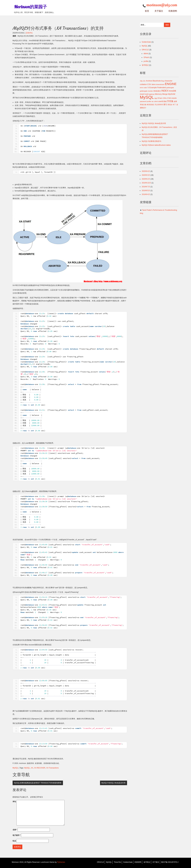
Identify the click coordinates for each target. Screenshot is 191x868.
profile (146, 61)
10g (141, 81)
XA (32, 768)
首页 (147, 11)
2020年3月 (146, 175)
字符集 (170, 101)
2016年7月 (146, 187)
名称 (15, 830)
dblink (146, 54)
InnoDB (173, 91)
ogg (156, 98)
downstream (160, 84)
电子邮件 (17, 835)
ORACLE (145, 50)
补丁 (174, 105)
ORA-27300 (167, 98)
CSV (149, 84)
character (168, 81)
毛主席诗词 (159, 105)
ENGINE (171, 84)
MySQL (15, 768)
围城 (165, 101)
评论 (14, 802)
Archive (149, 81)
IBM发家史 (157, 91)
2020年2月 (146, 179)
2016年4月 (146, 194)
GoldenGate (146, 42)
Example (153, 87)
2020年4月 (146, 171)
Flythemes (61, 862)
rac (153, 101)
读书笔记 (145, 65)
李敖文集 (143, 105)
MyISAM (172, 94)
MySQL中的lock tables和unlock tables (156, 145)
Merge (165, 94)
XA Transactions (52, 768)
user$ (160, 101)
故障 (175, 101)
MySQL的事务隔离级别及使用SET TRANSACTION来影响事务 (38, 783)
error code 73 (144, 88)
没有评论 (29, 33)
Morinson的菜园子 (30, 7)
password (143, 101)
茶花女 (170, 105)
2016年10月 (146, 183)
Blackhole (157, 81)
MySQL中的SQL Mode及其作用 (114, 783)
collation (143, 84)
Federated (162, 87)
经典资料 (173, 11)
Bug (163, 81)
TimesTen (117, 862)
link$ (147, 94)
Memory (158, 94)
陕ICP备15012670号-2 (170, 862)
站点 (14, 841)
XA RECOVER (40, 768)
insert (142, 94)
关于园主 (159, 11)
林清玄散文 (151, 105)
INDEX (165, 91)
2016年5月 (146, 191)
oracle (174, 98)
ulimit (156, 101)
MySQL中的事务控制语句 (152, 141)
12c (144, 81)
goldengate (170, 88)
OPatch (147, 57)
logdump (151, 94)
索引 (165, 104)
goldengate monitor (146, 91)
